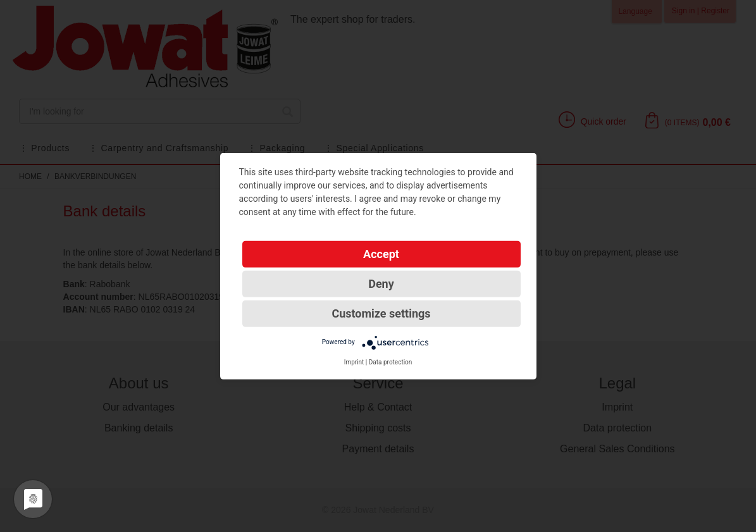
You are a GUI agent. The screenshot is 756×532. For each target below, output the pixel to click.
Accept (381, 253)
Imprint (354, 362)
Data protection (391, 362)
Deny (381, 283)
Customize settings (381, 313)
